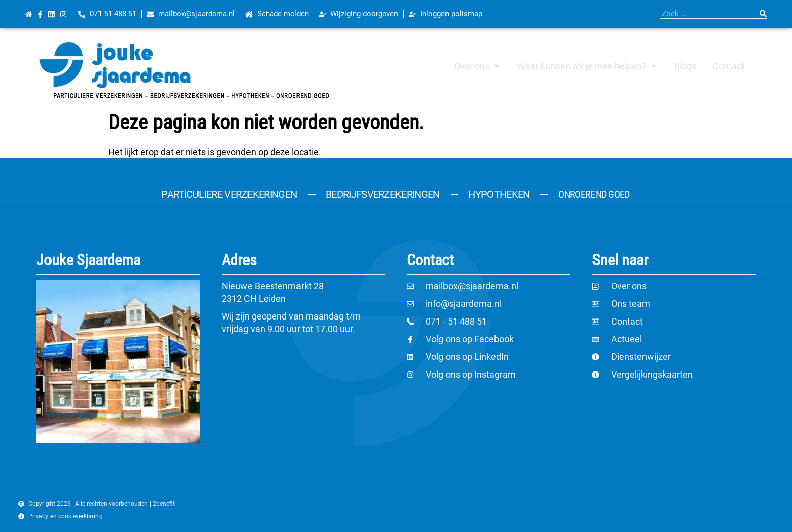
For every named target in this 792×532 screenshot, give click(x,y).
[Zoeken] (763, 14)
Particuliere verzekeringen (229, 194)
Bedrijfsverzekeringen (383, 194)
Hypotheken (499, 194)
